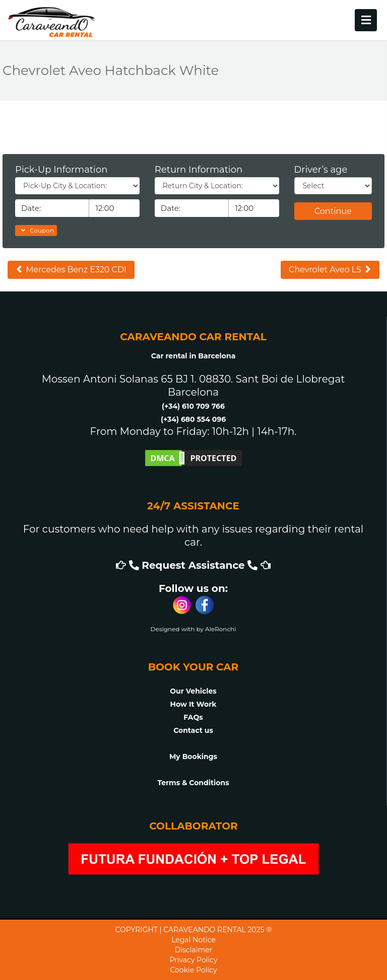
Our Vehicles (193, 691)
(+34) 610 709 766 (193, 406)
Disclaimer (194, 950)
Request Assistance (193, 565)
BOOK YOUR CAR (193, 667)
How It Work (193, 704)
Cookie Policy (193, 970)
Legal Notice (193, 940)
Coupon (36, 230)
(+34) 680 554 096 (193, 419)
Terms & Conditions (193, 783)
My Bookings (193, 757)
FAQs (193, 717)
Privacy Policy (193, 960)
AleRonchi (220, 629)
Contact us (193, 730)
